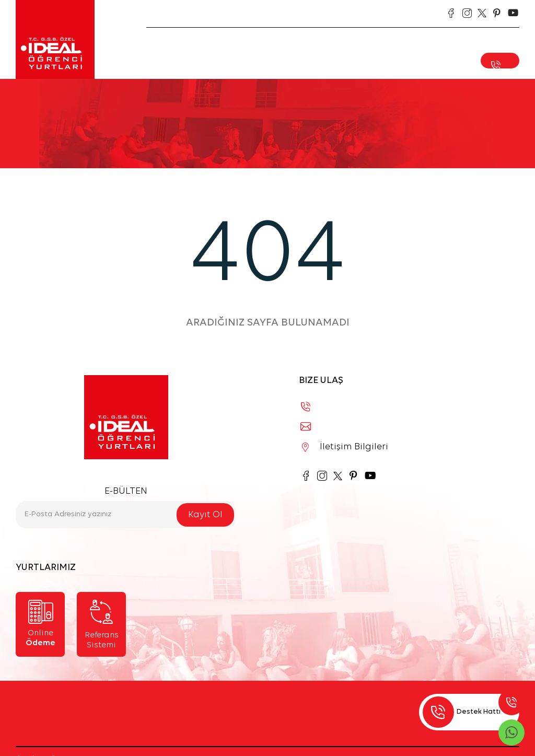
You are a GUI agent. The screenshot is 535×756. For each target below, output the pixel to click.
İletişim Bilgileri (345, 447)
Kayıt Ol (205, 515)
